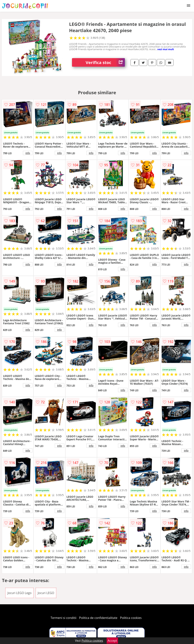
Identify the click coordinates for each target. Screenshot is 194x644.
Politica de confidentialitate (98, 618)
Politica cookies (131, 618)
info (28, 153)
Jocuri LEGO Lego (19, 593)
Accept (112, 641)
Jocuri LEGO (46, 593)
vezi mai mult (166, 49)
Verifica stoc (105, 62)
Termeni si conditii (64, 618)
